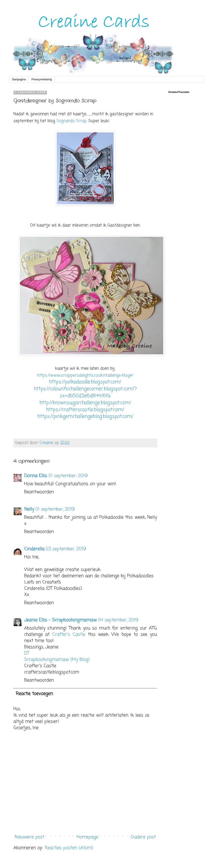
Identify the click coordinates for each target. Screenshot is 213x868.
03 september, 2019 (66, 549)
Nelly (29, 509)
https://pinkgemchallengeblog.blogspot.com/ (85, 416)
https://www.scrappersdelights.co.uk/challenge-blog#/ (85, 375)
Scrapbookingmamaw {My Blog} (57, 660)
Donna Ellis (36, 476)
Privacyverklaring (42, 79)
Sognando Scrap (72, 121)
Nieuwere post (29, 837)
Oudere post (143, 837)
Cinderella (34, 549)
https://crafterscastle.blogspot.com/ (85, 410)
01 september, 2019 (68, 476)
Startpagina (19, 79)
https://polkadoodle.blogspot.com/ (85, 382)
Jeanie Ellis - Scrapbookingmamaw (60, 620)
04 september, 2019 (118, 620)
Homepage (87, 837)
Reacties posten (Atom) (69, 848)
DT (27, 653)
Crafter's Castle (69, 635)
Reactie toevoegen (34, 694)
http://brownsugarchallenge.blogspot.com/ (85, 403)
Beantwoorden (39, 492)
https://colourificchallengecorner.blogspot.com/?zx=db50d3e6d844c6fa (85, 392)
